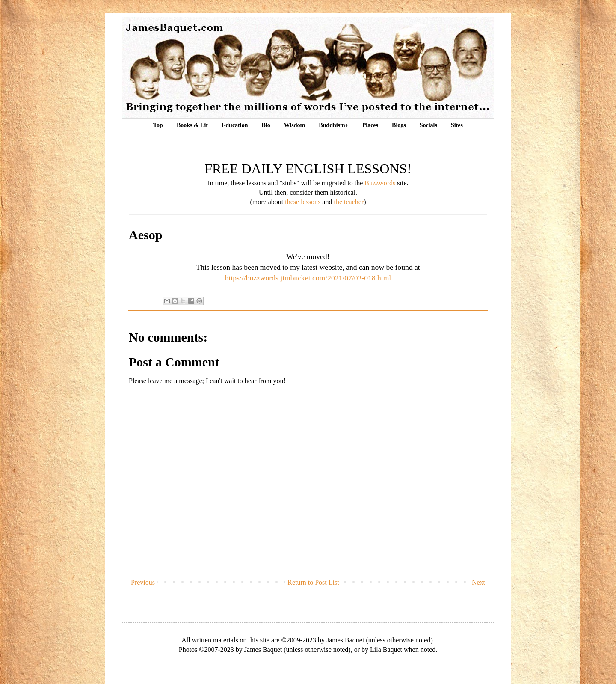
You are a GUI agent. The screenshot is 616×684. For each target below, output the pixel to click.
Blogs (399, 125)
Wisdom (295, 125)
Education (235, 125)
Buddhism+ (333, 125)
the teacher (349, 202)
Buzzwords (380, 183)
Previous (143, 582)
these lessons (303, 202)
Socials (428, 125)
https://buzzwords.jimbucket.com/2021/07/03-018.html (308, 278)
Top (158, 125)
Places (370, 125)
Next (478, 582)
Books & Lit (192, 125)
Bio (266, 125)
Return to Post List (313, 582)
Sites (457, 125)
